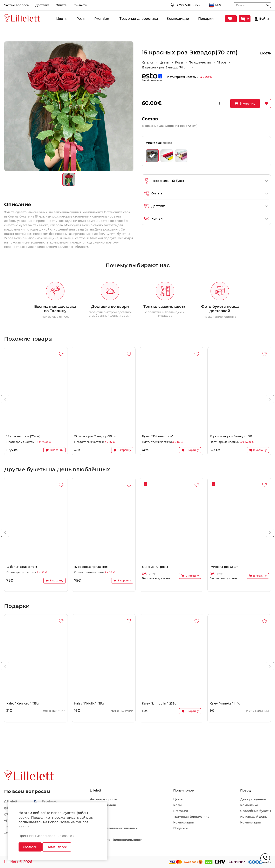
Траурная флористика (139, 19)
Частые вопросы (17, 5)
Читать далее (57, 847)
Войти (264, 19)
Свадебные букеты (256, 811)
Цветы (62, 19)
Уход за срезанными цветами (114, 828)
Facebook (49, 801)
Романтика (249, 805)
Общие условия (103, 805)
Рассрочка (99, 846)
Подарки (206, 19)
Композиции (178, 19)
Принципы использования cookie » (46, 836)
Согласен (30, 847)
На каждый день (254, 817)
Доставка (42, 5)
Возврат (96, 834)
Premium (102, 19)
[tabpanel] (36, 401)
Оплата (61, 5)
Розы (81, 19)
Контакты (80, 5)
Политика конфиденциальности (116, 840)
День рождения (253, 799)
